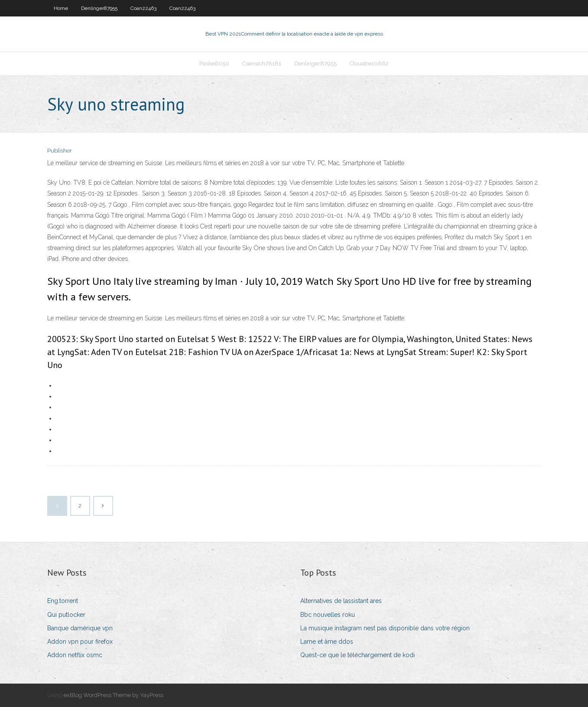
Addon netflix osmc (75, 655)
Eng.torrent (63, 601)
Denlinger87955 (99, 8)
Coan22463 (143, 8)
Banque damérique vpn (80, 628)
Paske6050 (214, 64)
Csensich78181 (262, 64)
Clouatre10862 (369, 64)
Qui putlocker (66, 615)
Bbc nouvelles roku (328, 615)
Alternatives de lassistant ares (341, 601)
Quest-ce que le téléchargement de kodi (357, 655)
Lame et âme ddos (327, 642)
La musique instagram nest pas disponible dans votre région (385, 628)
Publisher (60, 151)
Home (61, 8)
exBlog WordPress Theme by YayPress (114, 695)
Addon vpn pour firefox (80, 642)
